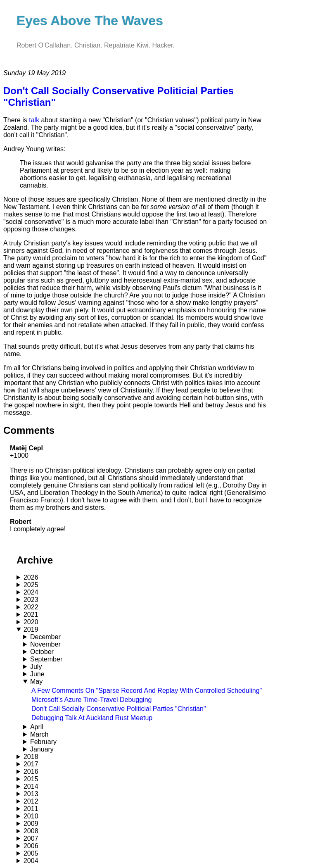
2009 (31, 824)
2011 (31, 809)
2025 (31, 585)
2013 (31, 794)
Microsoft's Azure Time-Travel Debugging (91, 700)
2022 (31, 607)
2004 (31, 861)
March (39, 734)
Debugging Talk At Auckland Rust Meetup (92, 718)
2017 (31, 764)
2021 (31, 615)
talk (34, 120)
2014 (31, 786)
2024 (31, 592)
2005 (31, 853)
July (36, 667)
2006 (31, 846)
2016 (31, 772)
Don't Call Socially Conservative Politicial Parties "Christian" (119, 709)
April (37, 727)
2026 (31, 577)
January (42, 749)
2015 (31, 779)
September (46, 659)
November (45, 644)
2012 (31, 801)
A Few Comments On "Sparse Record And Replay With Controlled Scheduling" (147, 691)
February (43, 742)
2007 (31, 838)
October (42, 652)
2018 (31, 757)
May (36, 681)
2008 (31, 831)
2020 (31, 622)
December (45, 637)
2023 (31, 600)
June (37, 674)
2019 (31, 629)
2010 (31, 816)
